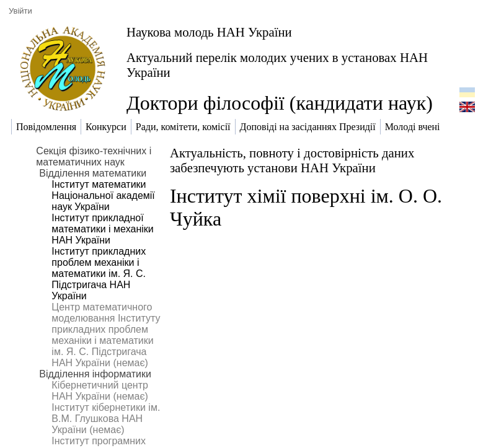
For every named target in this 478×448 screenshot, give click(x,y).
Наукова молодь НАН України (209, 32)
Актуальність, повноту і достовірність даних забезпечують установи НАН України (292, 160)
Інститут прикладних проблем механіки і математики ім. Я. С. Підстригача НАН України (99, 274)
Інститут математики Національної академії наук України (103, 195)
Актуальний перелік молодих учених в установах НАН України (277, 65)
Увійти (20, 11)
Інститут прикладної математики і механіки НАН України (102, 229)
